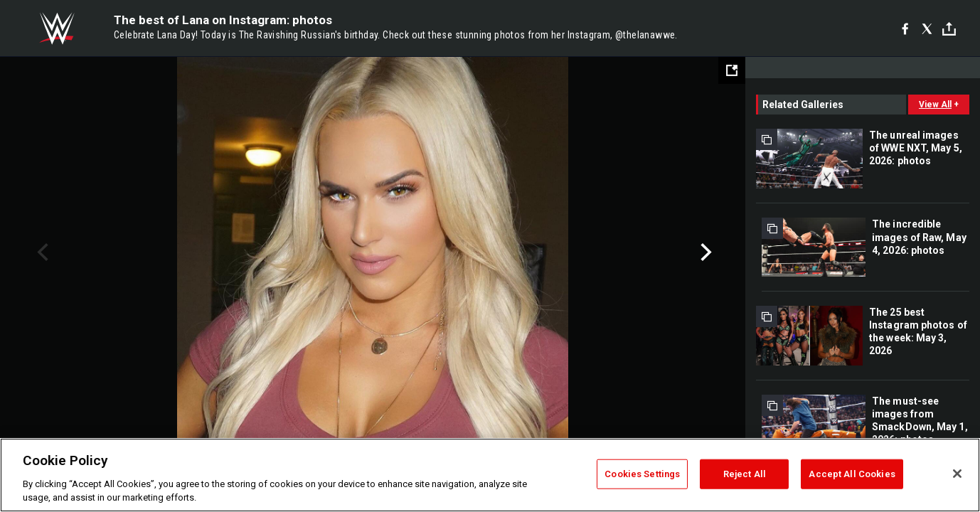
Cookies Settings (642, 474)
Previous (41, 252)
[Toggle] (949, 29)
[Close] (957, 474)
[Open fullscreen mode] (732, 70)
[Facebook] (905, 28)
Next (704, 252)
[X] (927, 28)
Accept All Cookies (852, 474)
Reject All (745, 474)
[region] (490, 475)
